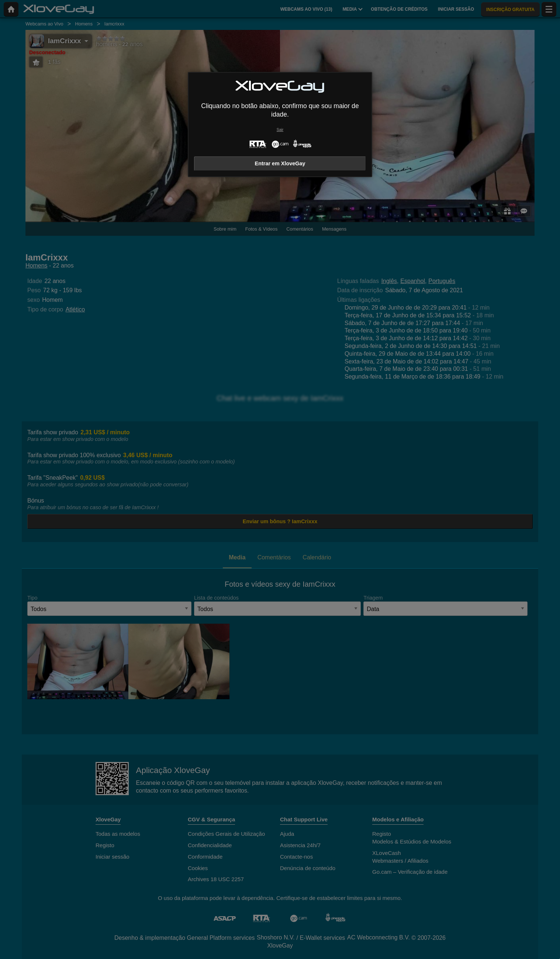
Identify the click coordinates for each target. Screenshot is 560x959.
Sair (280, 130)
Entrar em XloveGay (280, 163)
